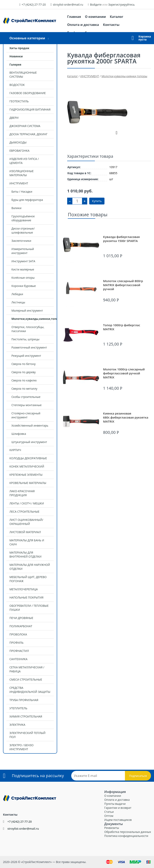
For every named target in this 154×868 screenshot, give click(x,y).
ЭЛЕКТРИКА (17, 725)
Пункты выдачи (115, 804)
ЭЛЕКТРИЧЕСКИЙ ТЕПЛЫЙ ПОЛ (27, 735)
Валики (16, 208)
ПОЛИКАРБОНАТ (21, 626)
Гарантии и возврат (118, 808)
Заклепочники (21, 241)
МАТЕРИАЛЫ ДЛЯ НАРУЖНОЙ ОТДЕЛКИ (30, 567)
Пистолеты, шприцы (25, 339)
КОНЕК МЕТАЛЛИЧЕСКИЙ (27, 466)
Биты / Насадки (22, 192)
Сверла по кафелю (24, 380)
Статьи (109, 812)
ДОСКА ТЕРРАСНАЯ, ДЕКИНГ (28, 134)
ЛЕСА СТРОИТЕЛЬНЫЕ (24, 512)
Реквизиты (112, 828)
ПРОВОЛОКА (18, 634)
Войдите (96, 5)
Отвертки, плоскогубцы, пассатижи (28, 329)
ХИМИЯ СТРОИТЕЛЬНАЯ (26, 716)
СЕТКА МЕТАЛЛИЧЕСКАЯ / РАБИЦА (27, 669)
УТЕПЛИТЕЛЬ (18, 708)
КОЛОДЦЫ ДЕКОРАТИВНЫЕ (28, 458)
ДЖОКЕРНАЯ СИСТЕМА (25, 126)
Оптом (109, 816)
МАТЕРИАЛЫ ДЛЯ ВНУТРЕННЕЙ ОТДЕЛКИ (25, 554)
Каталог (117, 17)
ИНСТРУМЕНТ (19, 183)
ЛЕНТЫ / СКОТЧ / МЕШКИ (27, 503)
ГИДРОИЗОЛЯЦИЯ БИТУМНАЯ (30, 109)
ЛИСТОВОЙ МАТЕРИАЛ (25, 532)
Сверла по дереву (24, 372)
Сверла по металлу (24, 389)
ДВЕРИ (14, 118)
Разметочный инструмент (29, 347)
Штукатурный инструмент (29, 442)
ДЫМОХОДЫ (18, 142)
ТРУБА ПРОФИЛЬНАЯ (24, 700)
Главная (74, 17)
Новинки (16, 56)
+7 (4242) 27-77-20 (34, 5)
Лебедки (17, 294)
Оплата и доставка (83, 25)
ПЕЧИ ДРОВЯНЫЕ (21, 618)
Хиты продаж (19, 48)
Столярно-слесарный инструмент (26, 415)
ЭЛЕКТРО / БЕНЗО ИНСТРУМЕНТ (21, 747)
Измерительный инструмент (23, 251)
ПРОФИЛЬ (16, 643)
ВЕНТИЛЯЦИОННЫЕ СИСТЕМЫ (23, 75)
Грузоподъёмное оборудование (23, 218)
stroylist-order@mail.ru (68, 5)
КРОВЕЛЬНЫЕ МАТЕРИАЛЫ (28, 483)
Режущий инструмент (26, 356)
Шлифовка (19, 434)
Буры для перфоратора (27, 200)
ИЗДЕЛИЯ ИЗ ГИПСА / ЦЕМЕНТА (24, 161)
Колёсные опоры (23, 278)
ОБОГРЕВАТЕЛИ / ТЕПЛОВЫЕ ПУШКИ (29, 608)
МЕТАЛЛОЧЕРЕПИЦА (24, 589)
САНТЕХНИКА (18, 659)
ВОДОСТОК (17, 85)
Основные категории (27, 38)
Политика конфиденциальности (126, 836)
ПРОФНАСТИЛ (19, 651)
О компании (95, 17)
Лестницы (18, 302)
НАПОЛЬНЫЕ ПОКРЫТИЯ (26, 597)
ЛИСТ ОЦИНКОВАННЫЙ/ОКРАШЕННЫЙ (26, 522)
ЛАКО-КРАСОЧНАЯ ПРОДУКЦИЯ (22, 493)
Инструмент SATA (23, 261)
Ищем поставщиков (118, 820)
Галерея (15, 65)
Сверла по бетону (24, 364)
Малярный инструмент (27, 311)
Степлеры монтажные (26, 405)
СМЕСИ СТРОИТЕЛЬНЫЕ (26, 679)
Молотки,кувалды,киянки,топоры (34, 319)
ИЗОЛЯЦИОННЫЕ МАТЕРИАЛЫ (22, 173)
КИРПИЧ (15, 450)
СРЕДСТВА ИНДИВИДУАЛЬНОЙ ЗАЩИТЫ (30, 690)
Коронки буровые (24, 286)
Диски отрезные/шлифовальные (23, 230)
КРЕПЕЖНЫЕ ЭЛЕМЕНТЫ (26, 475)
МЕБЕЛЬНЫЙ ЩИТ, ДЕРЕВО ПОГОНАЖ (28, 579)
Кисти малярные (23, 269)
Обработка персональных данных (128, 832)
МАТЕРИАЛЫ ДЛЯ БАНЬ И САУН (27, 542)
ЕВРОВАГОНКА (19, 151)
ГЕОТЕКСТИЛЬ (19, 101)
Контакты (111, 25)
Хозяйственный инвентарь (30, 425)
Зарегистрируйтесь (122, 5)
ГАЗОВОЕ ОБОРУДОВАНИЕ (28, 93)
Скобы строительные (26, 397)
